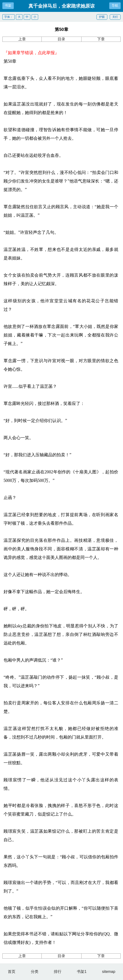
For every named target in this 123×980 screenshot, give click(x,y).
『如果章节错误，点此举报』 (31, 53)
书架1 (82, 972)
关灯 (115, 17)
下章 (101, 39)
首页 (12, 972)
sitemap (109, 972)
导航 (115, 5)
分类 (35, 972)
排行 (58, 972)
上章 (22, 39)
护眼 (102, 17)
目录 (61, 39)
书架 (8, 5)
